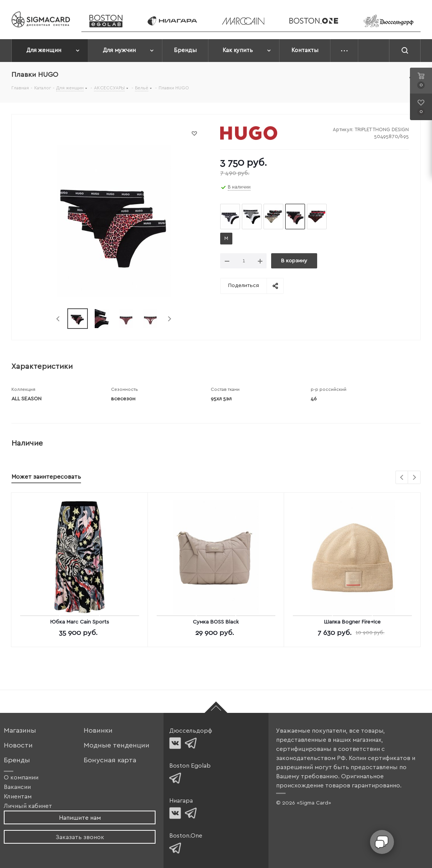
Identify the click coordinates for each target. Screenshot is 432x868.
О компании (21, 778)
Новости (18, 745)
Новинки (98, 731)
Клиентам (18, 797)
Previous (58, 319)
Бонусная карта (110, 760)
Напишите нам (80, 818)
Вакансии (17, 787)
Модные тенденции (117, 745)
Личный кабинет (28, 806)
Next (169, 319)
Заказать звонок (80, 837)
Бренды (17, 760)
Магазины (20, 731)
